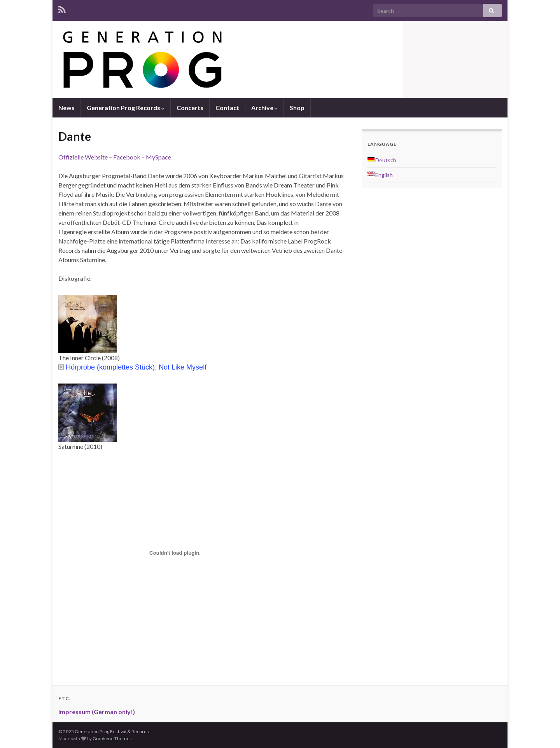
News (66, 108)
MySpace (158, 157)
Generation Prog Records (126, 108)
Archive (264, 108)
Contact (227, 108)
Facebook (127, 157)
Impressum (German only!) (97, 712)
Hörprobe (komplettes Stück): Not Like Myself (132, 367)
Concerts (190, 108)
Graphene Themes (112, 738)
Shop (297, 108)
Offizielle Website (83, 157)
